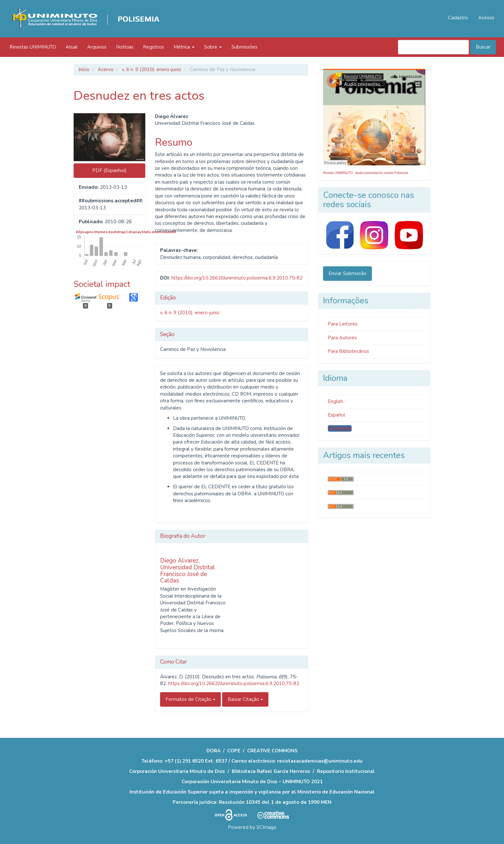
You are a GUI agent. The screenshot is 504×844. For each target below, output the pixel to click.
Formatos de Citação (190, 699)
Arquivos (97, 47)
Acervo (106, 69)
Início (84, 69)
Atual (72, 47)
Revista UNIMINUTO (338, 173)
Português (340, 428)
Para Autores (342, 338)
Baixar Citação (245, 699)
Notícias (125, 47)
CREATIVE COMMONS (272, 751)
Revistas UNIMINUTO (33, 47)
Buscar (483, 47)
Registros (153, 47)
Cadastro (458, 18)
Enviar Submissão (347, 273)
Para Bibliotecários (348, 351)
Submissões (244, 47)
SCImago (266, 827)
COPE (234, 751)
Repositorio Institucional (346, 771)
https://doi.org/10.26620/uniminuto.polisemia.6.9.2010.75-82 (237, 278)
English (336, 401)
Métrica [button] (184, 47)
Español (337, 415)
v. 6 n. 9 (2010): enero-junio (152, 69)
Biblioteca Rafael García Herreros (271, 771)
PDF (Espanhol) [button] (109, 170)
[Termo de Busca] (433, 47)
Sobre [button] (213, 47)
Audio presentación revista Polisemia (382, 173)
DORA (213, 751)
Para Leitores (343, 324)
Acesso (486, 18)
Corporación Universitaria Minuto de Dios (177, 771)
